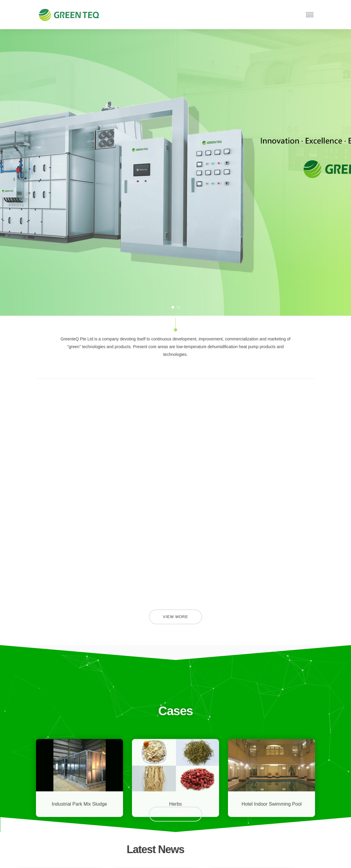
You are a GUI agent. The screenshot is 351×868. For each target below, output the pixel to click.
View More (175, 617)
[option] (175, 172)
